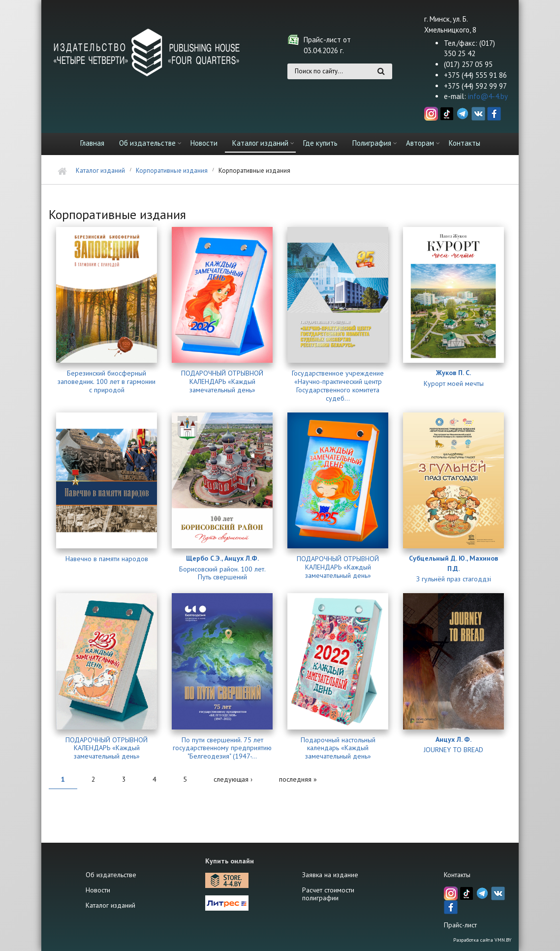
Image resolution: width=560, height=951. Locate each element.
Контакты (465, 143)
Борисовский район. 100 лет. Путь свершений (222, 573)
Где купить (320, 143)
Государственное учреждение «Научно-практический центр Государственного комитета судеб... (338, 386)
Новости (204, 143)
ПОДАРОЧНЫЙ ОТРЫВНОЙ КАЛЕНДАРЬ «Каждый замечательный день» (222, 381)
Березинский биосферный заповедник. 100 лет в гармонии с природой (107, 381)
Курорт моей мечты (454, 384)
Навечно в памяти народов (107, 559)
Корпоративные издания (172, 171)
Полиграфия (372, 143)
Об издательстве (147, 143)
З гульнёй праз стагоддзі (454, 579)
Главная (92, 143)
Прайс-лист (460, 925)
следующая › (233, 779)
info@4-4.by (488, 96)
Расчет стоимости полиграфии (328, 894)
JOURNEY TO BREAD (453, 750)
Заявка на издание (330, 875)
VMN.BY (503, 940)
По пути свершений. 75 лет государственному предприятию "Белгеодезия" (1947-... (222, 748)
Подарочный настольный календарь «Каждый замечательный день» (338, 748)
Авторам (420, 143)
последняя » (298, 779)
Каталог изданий (260, 143)
